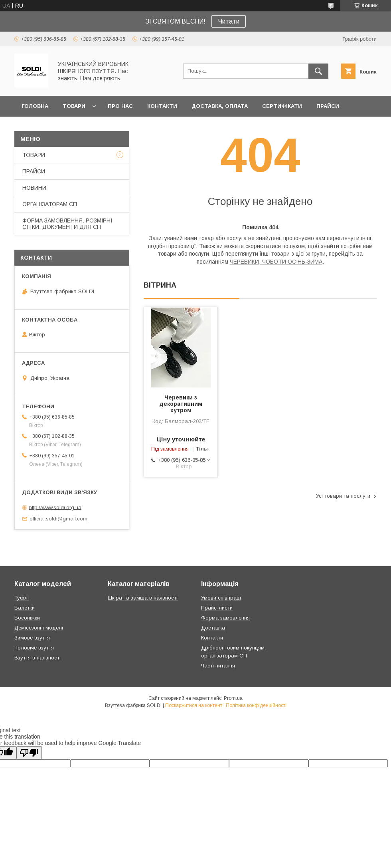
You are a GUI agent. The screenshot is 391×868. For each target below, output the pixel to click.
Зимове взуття (32, 638)
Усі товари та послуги (343, 496)
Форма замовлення (225, 618)
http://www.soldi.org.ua (55, 507)
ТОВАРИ (74, 106)
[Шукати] (318, 71)
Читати (229, 21)
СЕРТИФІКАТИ (282, 106)
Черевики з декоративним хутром (181, 404)
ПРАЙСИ (328, 106)
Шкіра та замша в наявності (143, 598)
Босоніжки (27, 618)
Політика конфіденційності (256, 705)
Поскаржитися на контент (194, 705)
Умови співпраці (221, 598)
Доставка (213, 628)
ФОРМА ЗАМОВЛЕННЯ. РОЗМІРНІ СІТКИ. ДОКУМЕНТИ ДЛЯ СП (67, 224)
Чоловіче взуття (34, 648)
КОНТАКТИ (162, 106)
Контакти (212, 638)
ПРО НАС (120, 106)
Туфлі (22, 598)
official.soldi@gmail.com (58, 519)
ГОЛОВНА (35, 106)
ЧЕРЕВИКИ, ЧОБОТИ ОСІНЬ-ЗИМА (276, 262)
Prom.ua (233, 698)
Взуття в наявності (38, 658)
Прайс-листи (217, 608)
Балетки (25, 608)
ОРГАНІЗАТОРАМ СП (50, 204)
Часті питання (218, 666)
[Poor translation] (29, 753)
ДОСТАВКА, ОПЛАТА (220, 106)
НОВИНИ (34, 188)
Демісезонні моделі (39, 628)
